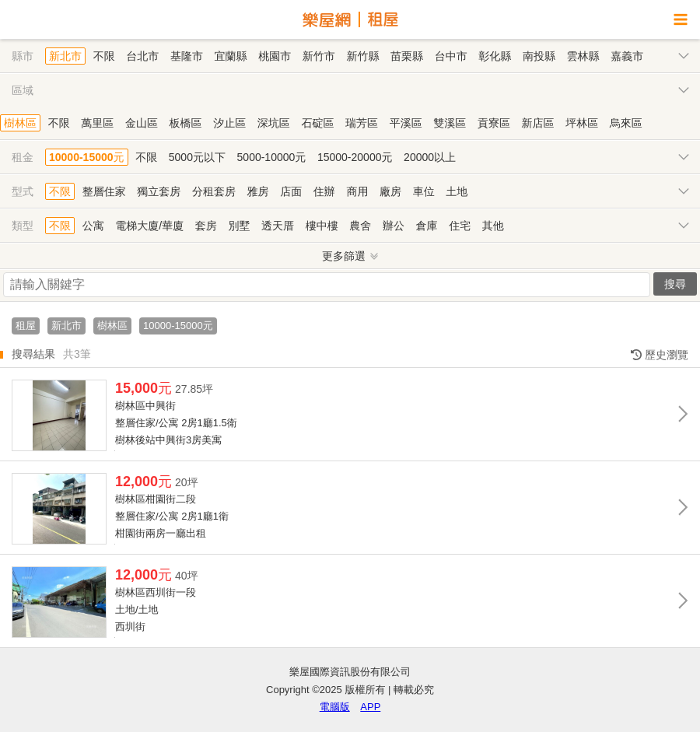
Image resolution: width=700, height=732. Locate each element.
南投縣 (539, 56)
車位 (424, 191)
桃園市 (275, 56)
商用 (357, 191)
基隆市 (187, 56)
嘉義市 (627, 56)
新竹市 (319, 56)
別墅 (239, 226)
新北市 (65, 56)
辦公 (394, 226)
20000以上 (430, 157)
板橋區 (186, 123)
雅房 (258, 191)
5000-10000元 (272, 157)
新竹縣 (362, 56)
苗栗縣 (407, 56)
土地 (457, 191)
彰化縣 (495, 56)
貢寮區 (494, 123)
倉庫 (427, 226)
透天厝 (278, 226)
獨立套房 (159, 191)
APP (370, 707)
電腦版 (335, 707)
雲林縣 (583, 56)
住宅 (460, 226)
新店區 (538, 123)
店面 (291, 191)
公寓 (93, 226)
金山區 (142, 123)
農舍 (360, 226)
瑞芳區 (362, 123)
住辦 (324, 191)
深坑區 (274, 123)
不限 (104, 56)
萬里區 (97, 123)
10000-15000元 (87, 157)
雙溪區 (450, 123)
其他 (493, 226)
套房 (206, 226)
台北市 (142, 56)
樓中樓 (322, 226)
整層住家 (104, 191)
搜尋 (675, 284)
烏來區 (626, 123)
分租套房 (214, 191)
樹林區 (20, 123)
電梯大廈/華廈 (149, 226)
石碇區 (317, 123)
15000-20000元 (355, 157)
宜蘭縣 (231, 56)
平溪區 (406, 123)
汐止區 (229, 123)
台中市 (451, 56)
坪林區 (582, 123)
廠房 (390, 191)
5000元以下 (197, 157)
